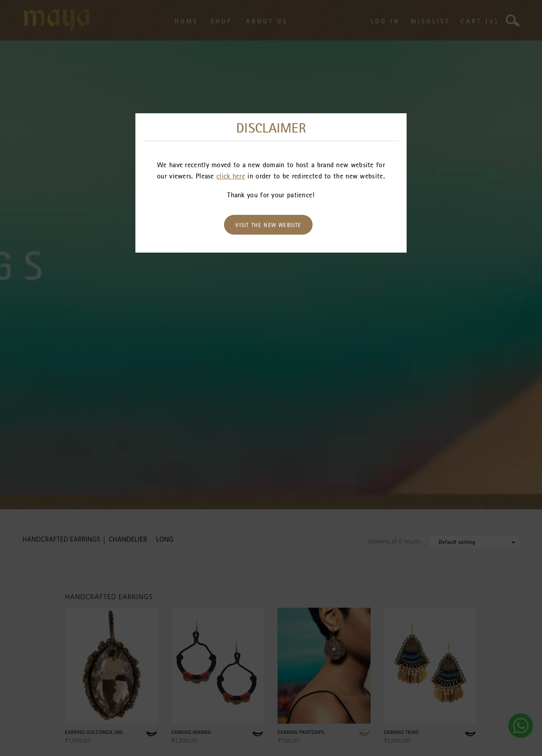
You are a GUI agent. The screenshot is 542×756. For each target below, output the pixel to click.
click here (231, 176)
